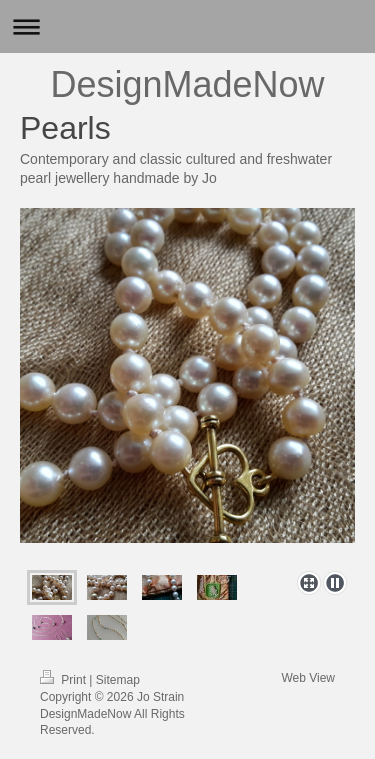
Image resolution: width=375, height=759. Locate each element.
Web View (308, 678)
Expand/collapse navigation (187, 26)
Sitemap (118, 680)
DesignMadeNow (187, 84)
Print (64, 680)
